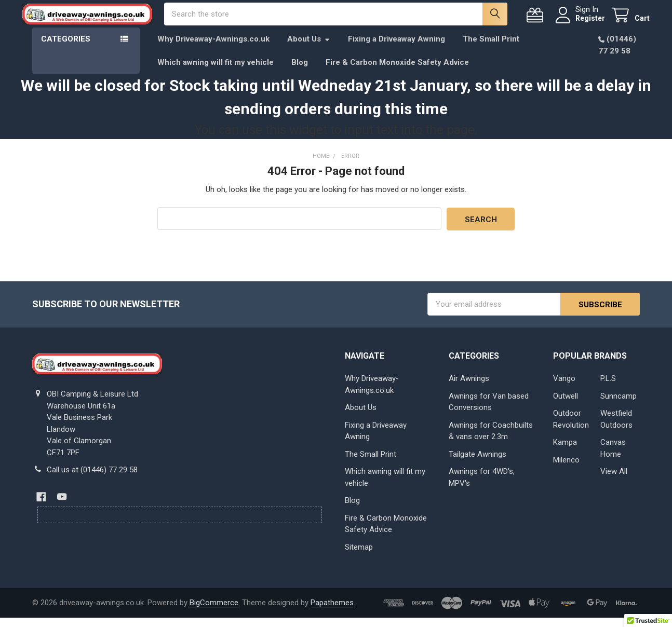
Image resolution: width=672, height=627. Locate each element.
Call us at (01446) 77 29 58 (92, 479)
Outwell (566, 405)
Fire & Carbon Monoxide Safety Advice (397, 72)
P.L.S (608, 388)
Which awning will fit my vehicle (216, 72)
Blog (300, 72)
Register (580, 23)
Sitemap (359, 556)
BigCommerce (214, 612)
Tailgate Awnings (478, 464)
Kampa (565, 452)
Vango (564, 388)
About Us (309, 49)
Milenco (566, 469)
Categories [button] (66, 49)
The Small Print (491, 49)
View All (614, 481)
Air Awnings (469, 388)
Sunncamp (619, 405)
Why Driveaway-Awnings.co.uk (213, 49)
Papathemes (332, 612)
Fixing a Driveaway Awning (397, 49)
